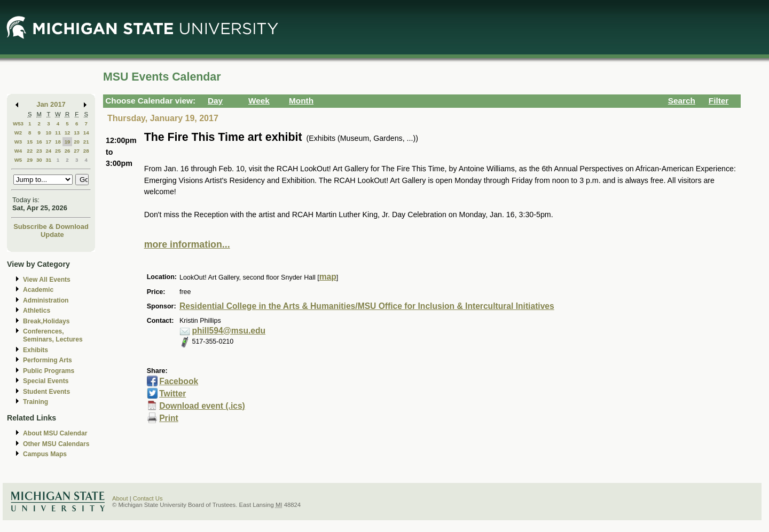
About (120, 498)
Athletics (37, 311)
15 (30, 142)
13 (77, 133)
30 (39, 160)
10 (48, 133)
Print (169, 418)
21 (86, 142)
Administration (46, 300)
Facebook (179, 381)
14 (86, 133)
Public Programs (49, 371)
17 (48, 142)
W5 (18, 160)
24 (48, 151)
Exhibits (36, 350)
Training (36, 402)
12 (68, 133)
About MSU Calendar (55, 433)
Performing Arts (48, 360)
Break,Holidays (46, 321)
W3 (18, 142)
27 (77, 151)
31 (48, 160)
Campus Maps (45, 454)
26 (68, 151)
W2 (18, 133)
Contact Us (148, 498)
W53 (18, 124)
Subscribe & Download (51, 227)
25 (58, 151)
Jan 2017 (51, 104)
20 (77, 142)
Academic (38, 290)
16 (39, 142)
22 (30, 151)
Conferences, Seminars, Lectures (53, 335)
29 (30, 160)
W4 (18, 151)
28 (86, 151)
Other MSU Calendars (56, 444)
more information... (187, 244)
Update (52, 235)
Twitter (172, 394)
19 (68, 142)
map (328, 277)
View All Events (47, 280)
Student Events (46, 392)
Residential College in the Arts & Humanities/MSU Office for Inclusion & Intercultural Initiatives (367, 306)
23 (39, 151)
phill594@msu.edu (229, 331)
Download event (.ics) (202, 406)
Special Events (46, 381)
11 (58, 133)
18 (58, 142)
